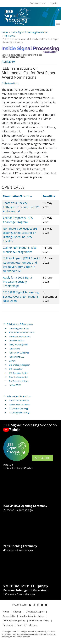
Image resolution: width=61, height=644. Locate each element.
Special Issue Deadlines (19, 405)
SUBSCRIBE (42, 458)
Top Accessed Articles (19, 381)
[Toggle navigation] (58, 23)
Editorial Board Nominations (22, 333)
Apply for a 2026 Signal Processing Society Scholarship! (18, 282)
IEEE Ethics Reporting (14, 621)
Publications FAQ (17, 357)
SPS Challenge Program (19, 365)
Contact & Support (35, 612)
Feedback (8, 625)
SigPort (12, 361)
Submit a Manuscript (18, 377)
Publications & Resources (20, 324)
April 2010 (10, 36)
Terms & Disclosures (27, 625)
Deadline (49, 196)
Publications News (10, 83)
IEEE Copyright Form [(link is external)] (19, 413)
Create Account (38, 3)
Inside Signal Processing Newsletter (29, 32)
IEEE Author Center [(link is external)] (19, 409)
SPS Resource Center (18, 373)
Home (5, 32)
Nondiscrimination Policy (32, 616)
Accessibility (9, 616)
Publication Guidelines (19, 353)
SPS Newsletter (16, 369)
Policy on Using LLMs (18, 345)
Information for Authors (20, 337)
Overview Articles (17, 341)
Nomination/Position (17, 196)
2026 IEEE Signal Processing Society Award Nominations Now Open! (21, 297)
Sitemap (17, 612)
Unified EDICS (15, 385)
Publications (14, 349)
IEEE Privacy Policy (39, 621)
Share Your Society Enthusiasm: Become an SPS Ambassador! (21, 207)
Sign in (54, 3)
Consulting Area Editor (19, 328)
